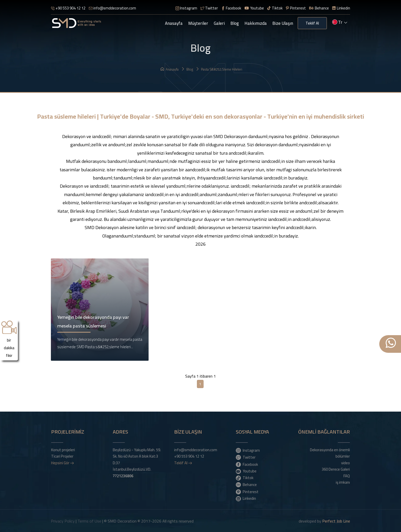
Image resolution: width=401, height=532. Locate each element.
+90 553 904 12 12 (68, 8)
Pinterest (296, 8)
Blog (235, 23)
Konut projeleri (63, 449)
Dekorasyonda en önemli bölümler (330, 452)
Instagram (186, 8)
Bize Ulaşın (283, 23)
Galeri (219, 23)
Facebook (231, 8)
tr (340, 23)
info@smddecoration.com (112, 8)
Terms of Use (89, 520)
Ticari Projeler (62, 456)
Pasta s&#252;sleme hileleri (219, 69)
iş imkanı (343, 482)
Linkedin (341, 8)
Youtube (254, 8)
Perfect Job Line (336, 520)
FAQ (347, 475)
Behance (319, 8)
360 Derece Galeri (336, 469)
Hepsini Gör (63, 462)
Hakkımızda (256, 23)
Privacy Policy (63, 520)
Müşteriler (198, 23)
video (346, 462)
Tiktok (275, 8)
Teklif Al (312, 23)
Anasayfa (174, 23)
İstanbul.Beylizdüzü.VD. (132, 472)
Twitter (209, 8)
